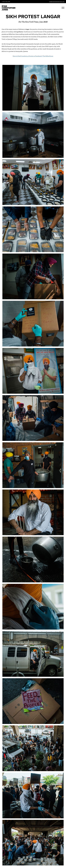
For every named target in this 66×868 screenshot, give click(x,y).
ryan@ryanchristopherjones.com (57, 2)
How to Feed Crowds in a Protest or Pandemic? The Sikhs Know (33, 56)
